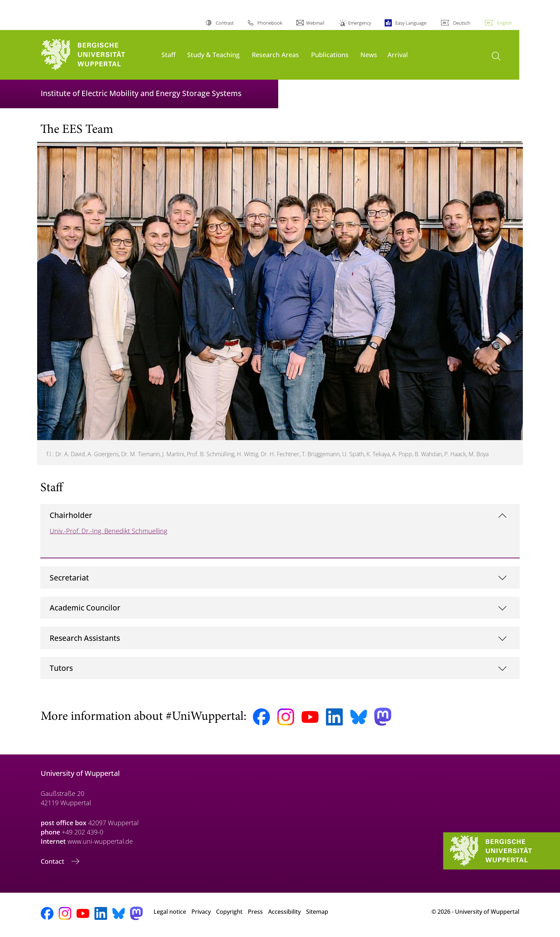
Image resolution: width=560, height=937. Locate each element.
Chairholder (71, 515)
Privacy (201, 912)
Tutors (61, 668)
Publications (330, 54)
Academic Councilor (85, 607)
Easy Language (411, 23)
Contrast (225, 23)
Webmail (315, 23)
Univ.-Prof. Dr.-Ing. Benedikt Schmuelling (108, 531)
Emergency (360, 23)
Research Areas (275, 54)
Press (255, 912)
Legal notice (170, 912)
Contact (53, 861)
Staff (169, 54)
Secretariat (69, 577)
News (369, 54)
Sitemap (317, 912)
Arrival (398, 54)
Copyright (229, 912)
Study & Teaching (213, 54)
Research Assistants (85, 638)
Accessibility (284, 912)
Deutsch (462, 23)
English (505, 23)
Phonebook (270, 23)
